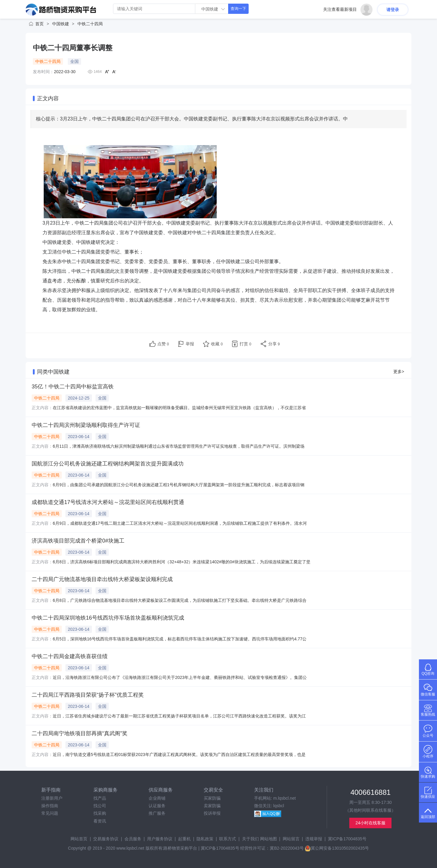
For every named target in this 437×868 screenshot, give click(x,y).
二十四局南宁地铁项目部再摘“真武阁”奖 (80, 733)
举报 (190, 344)
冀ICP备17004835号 (347, 839)
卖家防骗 (212, 806)
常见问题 (50, 813)
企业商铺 (157, 798)
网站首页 (79, 839)
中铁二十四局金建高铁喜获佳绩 (70, 656)
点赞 (163, 344)
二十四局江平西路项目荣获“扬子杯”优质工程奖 (88, 695)
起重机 (184, 839)
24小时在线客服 (371, 823)
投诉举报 (212, 813)
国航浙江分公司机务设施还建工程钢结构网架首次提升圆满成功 (108, 464)
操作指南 (50, 806)
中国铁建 (61, 24)
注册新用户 (52, 798)
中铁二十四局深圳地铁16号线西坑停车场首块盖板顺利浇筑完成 (108, 618)
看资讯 (100, 821)
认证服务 (157, 806)
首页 (39, 24)
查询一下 (238, 9)
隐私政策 (205, 839)
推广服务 (157, 813)
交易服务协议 (106, 839)
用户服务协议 (160, 839)
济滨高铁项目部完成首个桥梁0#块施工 (78, 541)
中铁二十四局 (90, 24)
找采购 (100, 813)
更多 (399, 372)
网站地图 (269, 839)
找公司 (100, 806)
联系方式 (228, 839)
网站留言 (291, 839)
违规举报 (314, 839)
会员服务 (133, 839)
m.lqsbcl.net (285, 798)
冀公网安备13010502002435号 (337, 848)
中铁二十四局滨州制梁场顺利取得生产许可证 (86, 425)
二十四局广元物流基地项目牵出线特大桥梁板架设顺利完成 (102, 579)
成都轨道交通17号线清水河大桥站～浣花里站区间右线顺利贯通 (108, 502)
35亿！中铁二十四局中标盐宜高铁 (73, 387)
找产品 (100, 798)
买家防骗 (212, 798)
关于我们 (250, 839)
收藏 (217, 344)
